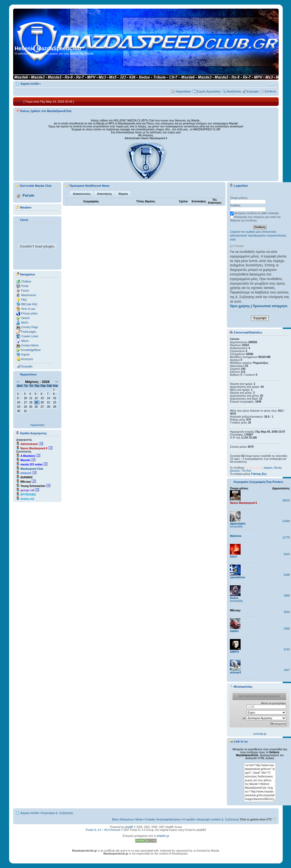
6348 (287, 575)
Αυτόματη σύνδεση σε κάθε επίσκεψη (254, 213)
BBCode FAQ (29, 304)
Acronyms (27, 359)
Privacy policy (29, 313)
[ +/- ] (19, 102)
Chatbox (26, 281)
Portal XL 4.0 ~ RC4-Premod (103, 830)
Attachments (29, 295)
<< (18, 382)
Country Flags (30, 327)
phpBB (129, 827)
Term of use (28, 309)
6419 (287, 554)
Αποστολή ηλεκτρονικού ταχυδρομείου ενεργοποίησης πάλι (258, 236)
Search (25, 318)
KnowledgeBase (31, 350)
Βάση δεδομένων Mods (127, 819)
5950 (287, 596)
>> (57, 382)
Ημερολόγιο (183, 91)
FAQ (24, 300)
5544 (287, 612)
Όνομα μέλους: (239, 198)
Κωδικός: (235, 205)
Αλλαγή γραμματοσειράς (272, 85)
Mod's (25, 323)
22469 (286, 521)
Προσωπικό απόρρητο (270, 306)
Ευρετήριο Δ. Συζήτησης (57, 813)
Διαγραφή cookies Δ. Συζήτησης (218, 819)
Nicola (278, 468)
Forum (28, 195)
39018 (286, 501)
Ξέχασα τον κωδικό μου (245, 232)
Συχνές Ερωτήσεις (209, 91)
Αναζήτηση (234, 91)
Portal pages (29, 332)
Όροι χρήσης (240, 306)
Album (25, 341)
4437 (287, 670)
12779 (286, 538)
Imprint (25, 355)
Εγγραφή (253, 91)
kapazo (268, 468)
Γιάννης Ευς (259, 474)
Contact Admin (30, 345)
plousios (235, 471)
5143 (287, 649)
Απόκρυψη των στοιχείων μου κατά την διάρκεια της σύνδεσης (255, 219)
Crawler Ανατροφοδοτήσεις (163, 819)
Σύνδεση (270, 91)
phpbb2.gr (163, 836)
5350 (287, 629)
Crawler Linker (30, 336)
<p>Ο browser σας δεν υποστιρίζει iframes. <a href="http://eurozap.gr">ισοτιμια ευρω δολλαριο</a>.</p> (260, 714)
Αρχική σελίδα (30, 84)
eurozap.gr (260, 734)
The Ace (246, 471)
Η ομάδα (189, 819)
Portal (25, 286)
